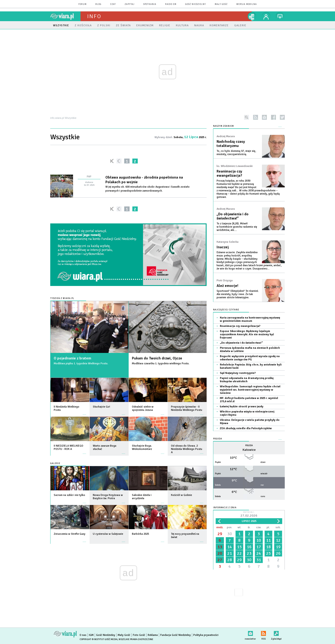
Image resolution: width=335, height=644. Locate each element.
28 (230, 560)
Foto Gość (139, 635)
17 (259, 547)
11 (268, 540)
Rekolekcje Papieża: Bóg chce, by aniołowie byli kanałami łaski (251, 366)
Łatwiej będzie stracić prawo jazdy (242, 407)
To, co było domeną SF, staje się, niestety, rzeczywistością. (236, 153)
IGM (91, 635)
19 (278, 547)
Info (94, 16)
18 (268, 547)
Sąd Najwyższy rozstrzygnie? (238, 373)
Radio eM (171, 4)
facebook (273, 117)
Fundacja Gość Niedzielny (176, 635)
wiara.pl (65, 16)
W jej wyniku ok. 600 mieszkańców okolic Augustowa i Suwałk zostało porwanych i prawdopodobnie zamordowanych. (147, 189)
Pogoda (218, 439)
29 (220, 534)
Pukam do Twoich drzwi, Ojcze (157, 358)
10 (259, 540)
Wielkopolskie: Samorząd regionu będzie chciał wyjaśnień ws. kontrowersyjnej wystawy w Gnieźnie (250, 390)
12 (278, 540)
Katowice (249, 450)
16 (249, 547)
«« (112, 161)
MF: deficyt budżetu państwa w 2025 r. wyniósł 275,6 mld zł (249, 400)
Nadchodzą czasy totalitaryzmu (231, 144)
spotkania (150, 4)
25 (268, 553)
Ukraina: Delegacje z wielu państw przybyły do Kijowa (250, 422)
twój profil (266, 16)
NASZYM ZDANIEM (223, 126)
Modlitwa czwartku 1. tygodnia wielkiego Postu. (161, 363)
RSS (263, 632)
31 (259, 560)
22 (239, 553)
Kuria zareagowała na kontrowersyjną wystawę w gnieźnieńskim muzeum (250, 319)
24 (259, 553)
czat (113, 4)
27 (220, 560)
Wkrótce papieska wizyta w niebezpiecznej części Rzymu (247, 413)
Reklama (153, 635)
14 (230, 547)
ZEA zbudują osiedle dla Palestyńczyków (246, 428)
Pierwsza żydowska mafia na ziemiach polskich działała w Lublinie (250, 350)
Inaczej (223, 247)
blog (98, 4)
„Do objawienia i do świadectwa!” (233, 216)
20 (220, 553)
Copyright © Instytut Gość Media (99, 639)
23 (249, 553)
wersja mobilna (247, 4)
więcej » (84, 412)
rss (256, 117)
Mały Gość (221, 4)
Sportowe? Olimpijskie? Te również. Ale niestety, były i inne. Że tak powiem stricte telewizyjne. (238, 294)
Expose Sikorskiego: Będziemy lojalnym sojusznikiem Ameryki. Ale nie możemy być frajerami (247, 334)
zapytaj (130, 4)
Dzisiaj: (249, 514)
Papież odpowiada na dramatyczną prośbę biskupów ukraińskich (247, 380)
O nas (83, 635)
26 (278, 553)
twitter (282, 117)
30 (230, 534)
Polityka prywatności (206, 635)
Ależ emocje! (227, 286)
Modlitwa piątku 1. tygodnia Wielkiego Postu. (81, 363)
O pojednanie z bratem (72, 358)
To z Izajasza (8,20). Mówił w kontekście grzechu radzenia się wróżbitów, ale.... (237, 227)
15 (239, 547)
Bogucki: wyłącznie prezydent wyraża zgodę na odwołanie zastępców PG (250, 358)
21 (230, 553)
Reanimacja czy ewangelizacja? (229, 173)
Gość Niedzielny (196, 4)
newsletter (264, 117)
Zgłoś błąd (276, 632)
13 (220, 547)
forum (82, 4)
